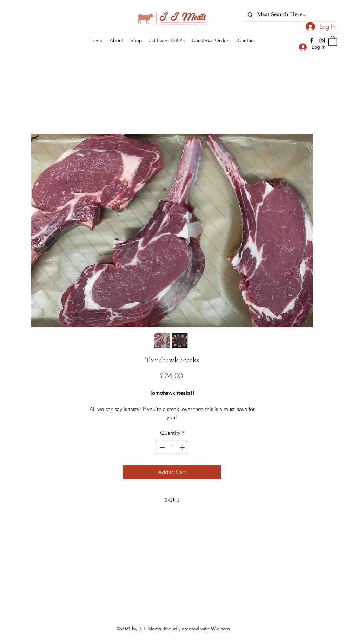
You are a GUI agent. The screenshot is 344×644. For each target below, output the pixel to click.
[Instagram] (322, 40)
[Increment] (183, 448)
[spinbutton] (172, 448)
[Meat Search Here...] (290, 15)
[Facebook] (312, 40)
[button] (333, 40)
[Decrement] (162, 448)
